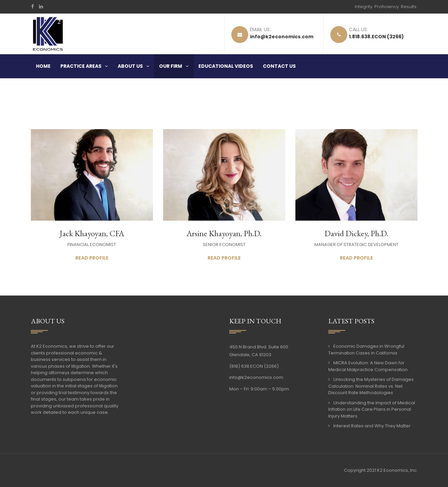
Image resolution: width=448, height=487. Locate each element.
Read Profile (92, 258)
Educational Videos (226, 66)
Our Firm (171, 66)
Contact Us (279, 66)
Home (43, 66)
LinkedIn (41, 6)
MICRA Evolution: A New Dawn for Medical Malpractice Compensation (368, 366)
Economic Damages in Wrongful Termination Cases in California (366, 350)
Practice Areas (81, 66)
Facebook (33, 6)
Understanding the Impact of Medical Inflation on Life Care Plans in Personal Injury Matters (372, 409)
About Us (130, 66)
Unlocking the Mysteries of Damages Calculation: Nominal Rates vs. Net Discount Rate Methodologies (371, 386)
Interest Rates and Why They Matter (372, 426)
